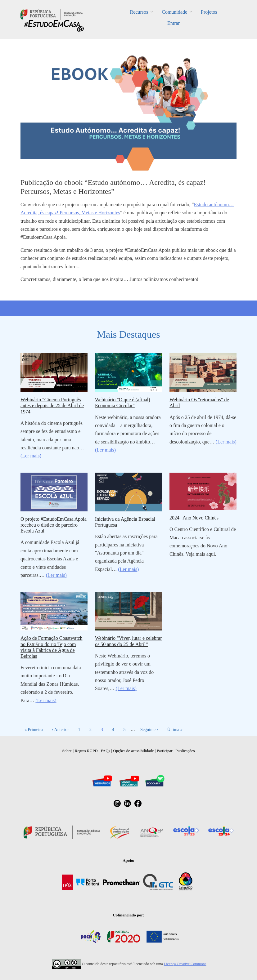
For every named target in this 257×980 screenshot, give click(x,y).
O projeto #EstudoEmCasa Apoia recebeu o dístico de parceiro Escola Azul (54, 525)
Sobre (67, 751)
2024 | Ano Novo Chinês (194, 518)
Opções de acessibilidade (133, 751)
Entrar (174, 23)
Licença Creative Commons (185, 964)
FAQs (106, 751)
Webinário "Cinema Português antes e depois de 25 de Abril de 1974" (52, 405)
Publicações (185, 751)
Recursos (139, 12)
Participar (165, 751)
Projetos (209, 12)
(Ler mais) (31, 456)
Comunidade (174, 12)
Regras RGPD (86, 751)
